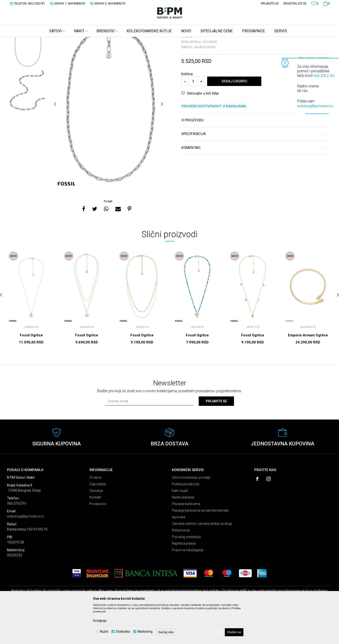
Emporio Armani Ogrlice (308, 372)
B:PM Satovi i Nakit (19, 40)
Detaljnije (100, 621)
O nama (95, 514)
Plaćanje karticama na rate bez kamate (200, 547)
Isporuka (178, 554)
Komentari (255, 185)
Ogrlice (65, 40)
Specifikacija (255, 171)
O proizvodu (255, 157)
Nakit (53, 40)
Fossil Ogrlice (31, 372)
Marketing (145, 632)
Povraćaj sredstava (186, 574)
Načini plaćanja (183, 534)
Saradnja (96, 528)
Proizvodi (41, 40)
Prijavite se (216, 438)
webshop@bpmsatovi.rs (315, 106)
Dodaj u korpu (234, 118)
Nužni (104, 632)
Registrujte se (295, 3)
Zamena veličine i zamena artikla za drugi (202, 561)
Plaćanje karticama (186, 541)
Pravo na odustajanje (188, 587)
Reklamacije (181, 567)
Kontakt (95, 534)
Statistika (123, 632)
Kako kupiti (180, 528)
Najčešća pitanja (184, 580)
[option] (27, 80)
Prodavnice (98, 541)
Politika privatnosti (186, 521)
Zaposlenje (98, 521)
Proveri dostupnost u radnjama (255, 143)
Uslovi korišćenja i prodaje (191, 514)
